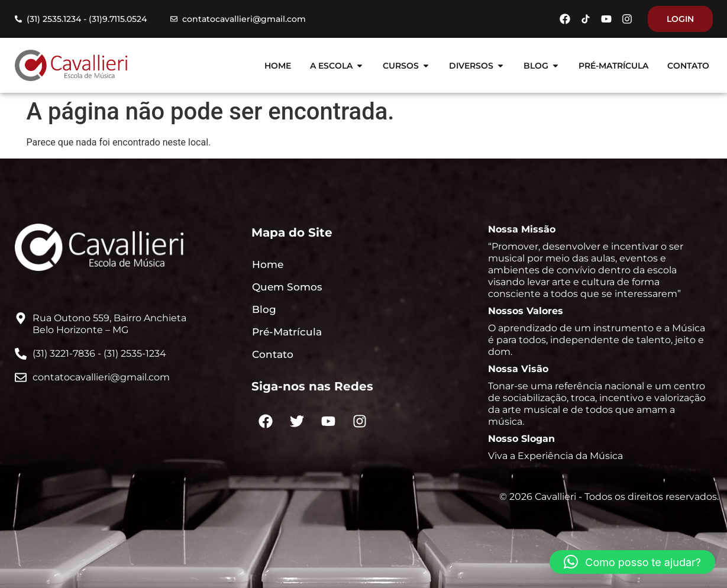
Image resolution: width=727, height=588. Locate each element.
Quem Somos (287, 287)
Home (268, 264)
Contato (273, 354)
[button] (632, 562)
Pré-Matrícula (287, 332)
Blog (264, 309)
